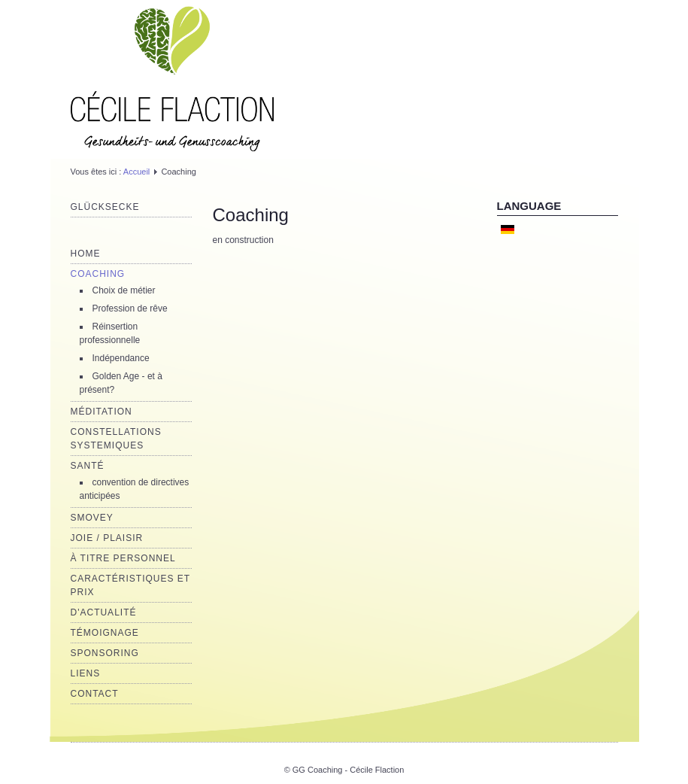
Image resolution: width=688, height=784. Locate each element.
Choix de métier (124, 290)
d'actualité (104, 612)
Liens (86, 673)
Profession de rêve (130, 308)
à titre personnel (123, 558)
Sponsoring (105, 653)
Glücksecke (105, 207)
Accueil (136, 172)
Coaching (98, 274)
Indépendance (121, 358)
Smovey (92, 518)
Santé (88, 466)
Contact (95, 694)
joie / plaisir (107, 538)
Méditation (102, 412)
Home (86, 254)
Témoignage (105, 633)
